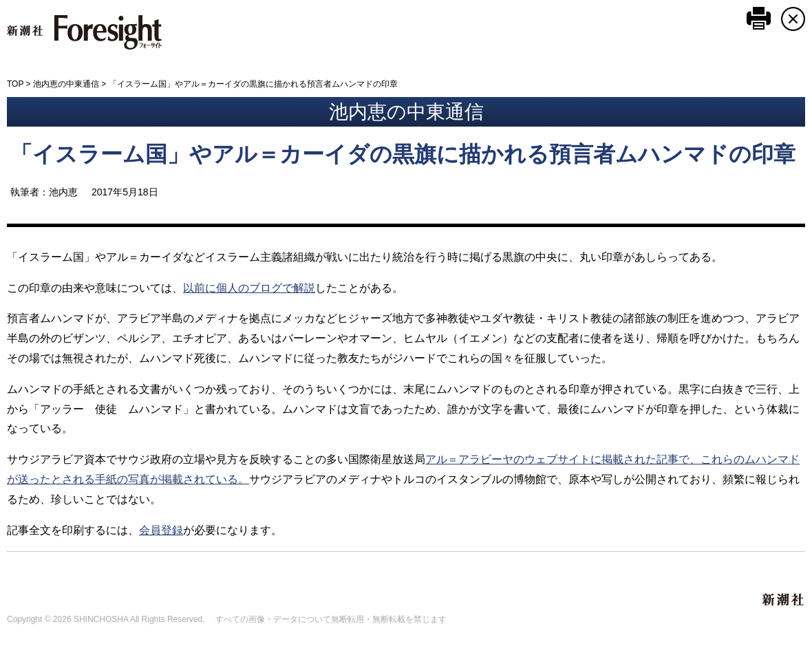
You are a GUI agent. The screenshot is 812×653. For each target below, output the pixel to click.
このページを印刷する (759, 18)
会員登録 (161, 530)
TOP (15, 84)
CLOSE (793, 19)
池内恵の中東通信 (66, 84)
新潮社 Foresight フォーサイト (84, 32)
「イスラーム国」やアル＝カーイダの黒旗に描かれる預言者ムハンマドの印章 (403, 154)
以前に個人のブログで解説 (249, 288)
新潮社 (784, 600)
